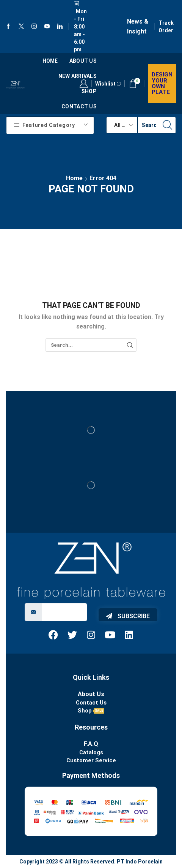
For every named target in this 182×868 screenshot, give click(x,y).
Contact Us (79, 106)
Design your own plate (162, 83)
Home (50, 61)
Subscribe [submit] (128, 616)
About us (83, 61)
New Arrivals (78, 76)
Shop (89, 91)
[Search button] (168, 125)
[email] (64, 612)
